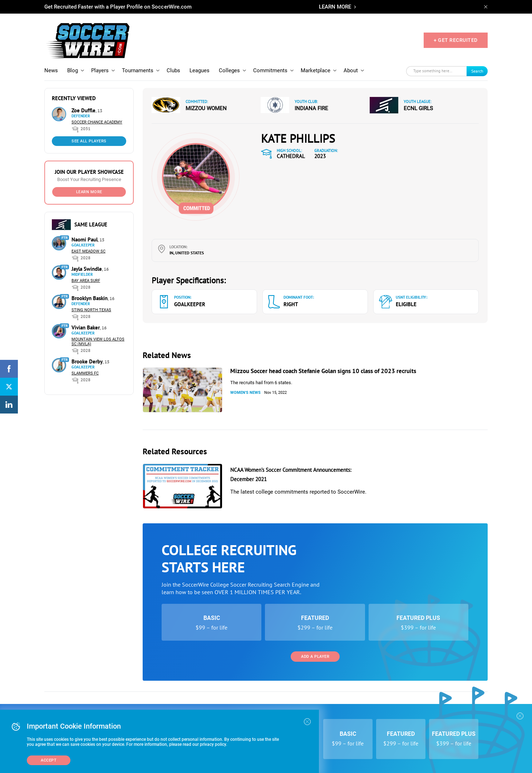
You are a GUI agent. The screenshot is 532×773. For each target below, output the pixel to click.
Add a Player (315, 657)
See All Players (89, 141)
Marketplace (316, 70)
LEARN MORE (335, 7)
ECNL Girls (418, 108)
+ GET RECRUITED (456, 40)
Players (100, 70)
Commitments (270, 70)
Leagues (199, 70)
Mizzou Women (206, 108)
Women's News (245, 393)
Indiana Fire (311, 108)
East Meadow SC (88, 251)
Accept (49, 760)
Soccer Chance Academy (97, 122)
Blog (73, 70)
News (51, 70)
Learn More (89, 192)
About (351, 70)
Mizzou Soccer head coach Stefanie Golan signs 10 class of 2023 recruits (323, 371)
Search (477, 71)
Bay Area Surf (86, 281)
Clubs (173, 70)
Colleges (229, 70)
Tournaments (138, 70)
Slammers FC (85, 373)
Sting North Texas (91, 310)
